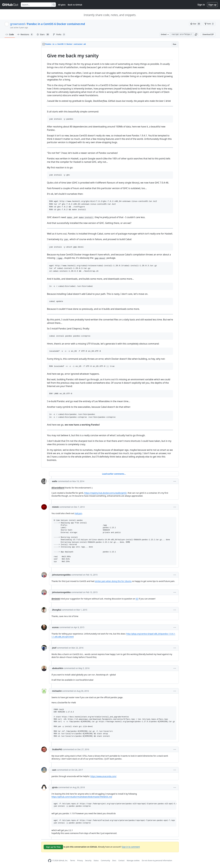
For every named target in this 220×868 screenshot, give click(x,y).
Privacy (80, 861)
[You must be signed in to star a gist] (196, 24)
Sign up (212, 5)
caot (54, 770)
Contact (121, 861)
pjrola (55, 787)
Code (10, 34)
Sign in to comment (131, 847)
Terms (73, 861)
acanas (55, 627)
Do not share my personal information (157, 861)
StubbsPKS (57, 749)
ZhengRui (57, 610)
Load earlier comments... (114, 474)
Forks (59, 34)
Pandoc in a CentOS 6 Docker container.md (56, 24)
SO (137, 599)
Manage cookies (133, 861)
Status (96, 861)
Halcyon (78, 513)
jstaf (54, 648)
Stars (43, 34)
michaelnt (57, 691)
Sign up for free (53, 847)
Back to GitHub (75, 5)
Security (88, 861)
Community (106, 861)
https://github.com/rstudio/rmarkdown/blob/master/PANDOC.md (82, 797)
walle (55, 481)
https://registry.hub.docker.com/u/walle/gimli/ (106, 493)
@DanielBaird (58, 488)
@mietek (56, 599)
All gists (62, 5)
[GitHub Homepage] (50, 861)
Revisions (25, 34)
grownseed (17, 24)
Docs (114, 861)
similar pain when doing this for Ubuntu (113, 581)
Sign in (201, 5)
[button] (196, 34)
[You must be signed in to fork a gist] (209, 24)
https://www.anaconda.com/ (103, 776)
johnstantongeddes (61, 575)
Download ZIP (208, 34)
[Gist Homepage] (10, 5)
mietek (55, 507)
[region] (110, 257)
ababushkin (58, 668)
